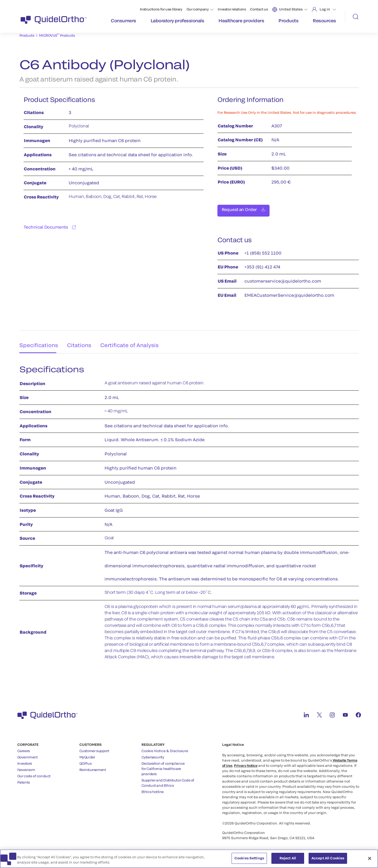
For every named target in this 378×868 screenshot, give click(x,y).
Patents (24, 779)
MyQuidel (87, 754)
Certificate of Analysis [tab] (133, 340)
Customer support (94, 748)
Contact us (259, 9)
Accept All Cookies (328, 858)
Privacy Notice (246, 763)
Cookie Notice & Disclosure (165, 748)
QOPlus (86, 761)
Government (28, 754)
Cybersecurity (153, 754)
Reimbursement (93, 767)
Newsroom (26, 767)
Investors (25, 761)
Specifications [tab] (37, 340)
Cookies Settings (249, 858)
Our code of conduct (34, 773)
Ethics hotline (153, 789)
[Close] (370, 859)
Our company (198, 9)
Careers (24, 748)
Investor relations (232, 9)
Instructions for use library (161, 9)
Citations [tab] (80, 340)
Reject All (288, 858)
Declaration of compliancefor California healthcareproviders (163, 766)
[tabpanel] (189, 512)
